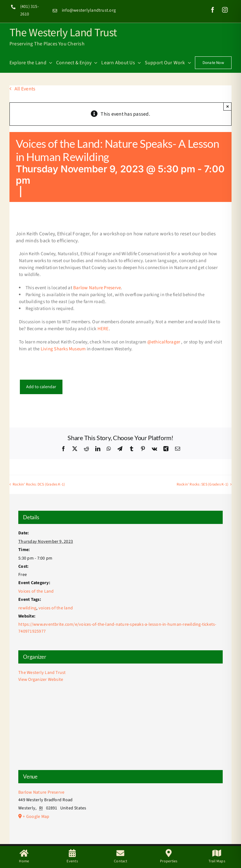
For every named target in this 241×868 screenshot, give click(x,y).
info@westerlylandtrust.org (89, 10)
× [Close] (228, 106)
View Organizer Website (41, 680)
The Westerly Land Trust (63, 32)
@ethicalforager (164, 342)
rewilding (27, 608)
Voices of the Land (36, 591)
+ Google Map (36, 817)
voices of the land (56, 608)
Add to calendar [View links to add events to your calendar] (41, 387)
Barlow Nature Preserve (97, 288)
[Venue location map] (120, 730)
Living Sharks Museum (62, 349)
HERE (103, 329)
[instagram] (225, 10)
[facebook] (213, 10)
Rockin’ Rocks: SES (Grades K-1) (203, 484)
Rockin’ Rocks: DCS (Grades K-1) (39, 484)
